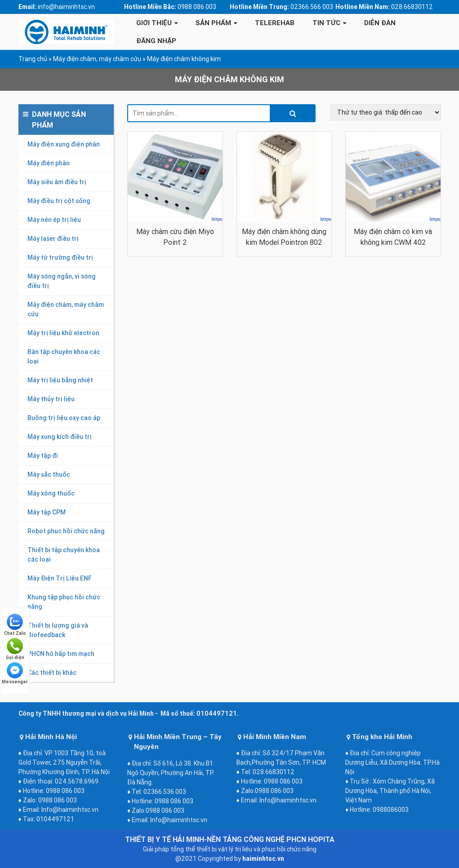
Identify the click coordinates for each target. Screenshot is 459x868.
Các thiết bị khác (52, 673)
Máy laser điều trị (53, 239)
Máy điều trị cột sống (59, 201)
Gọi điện (15, 649)
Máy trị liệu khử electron (63, 333)
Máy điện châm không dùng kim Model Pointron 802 (284, 237)
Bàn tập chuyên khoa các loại (64, 356)
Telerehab (275, 23)
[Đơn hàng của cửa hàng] (386, 112)
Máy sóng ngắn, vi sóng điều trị (62, 281)
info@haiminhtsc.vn (66, 7)
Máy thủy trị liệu (51, 399)
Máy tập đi (43, 456)
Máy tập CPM (47, 512)
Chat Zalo (15, 625)
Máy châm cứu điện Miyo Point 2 (175, 237)
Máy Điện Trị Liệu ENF (60, 578)
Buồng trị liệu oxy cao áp (64, 418)
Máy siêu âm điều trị (57, 182)
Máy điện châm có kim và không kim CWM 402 (393, 237)
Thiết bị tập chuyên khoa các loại (64, 555)
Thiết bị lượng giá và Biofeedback (58, 630)
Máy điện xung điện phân (64, 144)
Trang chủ (33, 59)
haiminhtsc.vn (263, 859)
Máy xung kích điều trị (60, 437)
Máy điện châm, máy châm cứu (97, 59)
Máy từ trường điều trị (60, 257)
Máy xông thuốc (51, 493)
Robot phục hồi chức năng (66, 531)
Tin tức (326, 23)
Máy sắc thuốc (49, 474)
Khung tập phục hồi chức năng (64, 602)
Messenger (15, 673)
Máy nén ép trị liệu (54, 220)
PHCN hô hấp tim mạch (61, 654)
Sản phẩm (213, 23)
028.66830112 (412, 7)
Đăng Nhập (156, 41)
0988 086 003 (197, 7)
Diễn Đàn (380, 23)
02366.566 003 (312, 7)
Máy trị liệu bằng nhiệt (60, 380)
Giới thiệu (154, 23)
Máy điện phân (49, 163)
